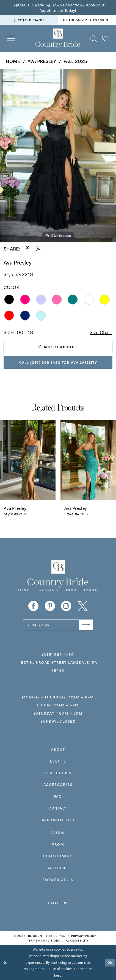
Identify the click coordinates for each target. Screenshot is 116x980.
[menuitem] (29, 20)
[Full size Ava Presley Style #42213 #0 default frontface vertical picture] (58, 156)
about (58, 749)
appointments (58, 820)
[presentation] (28, 460)
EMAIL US (58, 903)
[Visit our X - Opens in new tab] (83, 606)
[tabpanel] (58, 156)
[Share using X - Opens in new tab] (38, 249)
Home (13, 61)
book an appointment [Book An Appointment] (87, 20)
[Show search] (94, 39)
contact (58, 808)
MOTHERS (58, 868)
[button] (11, 39)
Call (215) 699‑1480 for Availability (58, 362)
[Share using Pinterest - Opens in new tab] (28, 249)
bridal (58, 832)
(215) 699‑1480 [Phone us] (29, 20)
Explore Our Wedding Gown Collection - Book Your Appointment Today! (58, 7)
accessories (58, 784)
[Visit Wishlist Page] (105, 39)
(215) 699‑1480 (58, 654)
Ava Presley (42, 61)
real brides (58, 773)
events (58, 761)
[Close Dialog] (5, 963)
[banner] (58, 38)
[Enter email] (58, 625)
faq (58, 796)
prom (58, 844)
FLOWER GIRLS (58, 879)
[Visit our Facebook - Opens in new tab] (33, 606)
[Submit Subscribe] (86, 625)
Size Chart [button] (101, 332)
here (58, 975)
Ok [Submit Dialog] (110, 962)
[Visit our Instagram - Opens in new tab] (66, 606)
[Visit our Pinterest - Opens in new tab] (50, 606)
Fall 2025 (75, 61)
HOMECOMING (58, 856)
